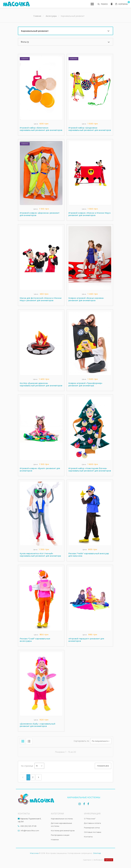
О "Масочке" (90, 819)
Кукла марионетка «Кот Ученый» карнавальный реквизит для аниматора (40, 555)
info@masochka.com (30, 831)
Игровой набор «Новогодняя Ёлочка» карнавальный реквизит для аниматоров (90, 470)
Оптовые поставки (93, 832)
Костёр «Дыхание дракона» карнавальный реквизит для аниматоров (41, 384)
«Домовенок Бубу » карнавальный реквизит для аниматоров (37, 725)
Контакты (88, 837)
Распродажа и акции (60, 835)
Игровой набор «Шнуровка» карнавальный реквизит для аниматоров (90, 129)
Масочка (34, 853)
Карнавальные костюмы (62, 819)
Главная (37, 16)
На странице (27, 766)
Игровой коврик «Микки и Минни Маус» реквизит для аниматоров (90, 214)
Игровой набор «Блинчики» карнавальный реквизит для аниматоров (41, 129)
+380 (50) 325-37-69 (28, 826)
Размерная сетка (92, 828)
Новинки (55, 840)
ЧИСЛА (109, 860)
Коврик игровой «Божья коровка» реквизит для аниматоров (86, 299)
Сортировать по (81, 741)
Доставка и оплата (92, 823)
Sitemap (97, 853)
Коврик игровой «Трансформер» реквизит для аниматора (85, 384)
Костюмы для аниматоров (63, 831)
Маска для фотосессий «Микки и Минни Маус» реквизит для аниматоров (41, 299)
